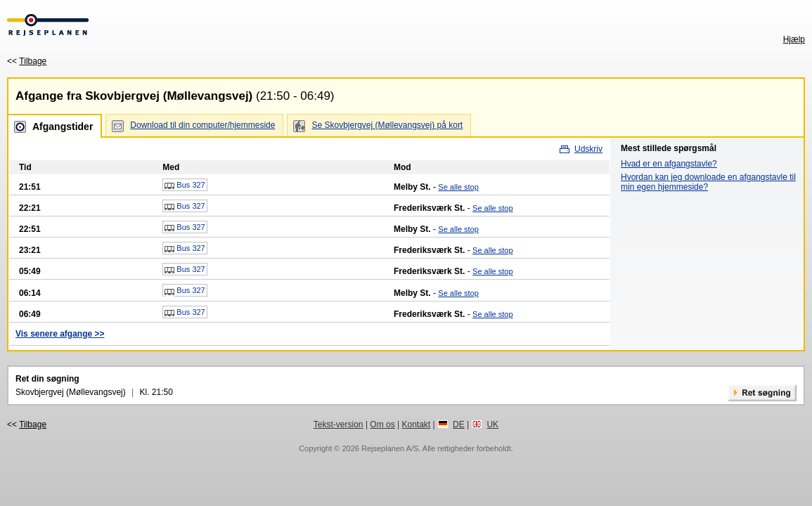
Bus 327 (185, 186)
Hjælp (794, 39)
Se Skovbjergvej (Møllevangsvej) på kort (387, 125)
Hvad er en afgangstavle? (669, 164)
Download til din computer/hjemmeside (202, 125)
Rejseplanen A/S (390, 448)
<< (27, 61)
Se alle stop (458, 187)
